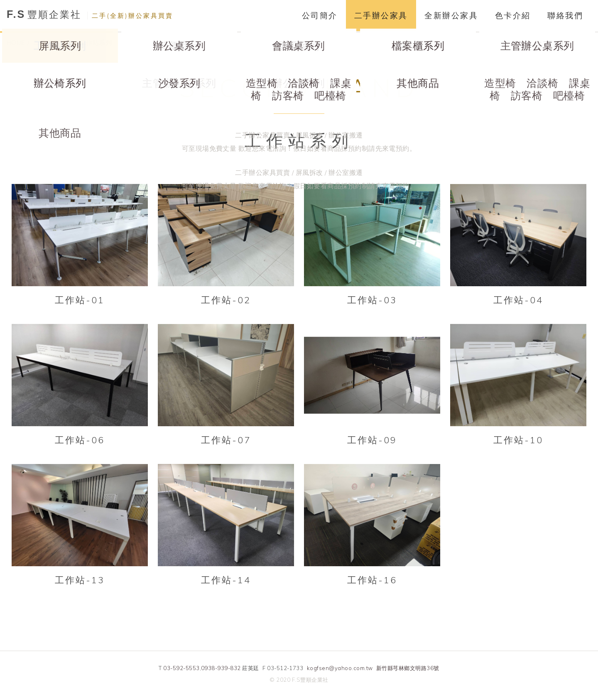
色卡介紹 (513, 15)
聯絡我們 (565, 15)
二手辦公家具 (381, 15)
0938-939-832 (221, 668)
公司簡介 (320, 15)
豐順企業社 (90, 14)
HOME (16, 43)
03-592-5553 (181, 668)
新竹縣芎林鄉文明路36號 (408, 668)
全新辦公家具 (451, 15)
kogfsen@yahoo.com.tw (340, 668)
